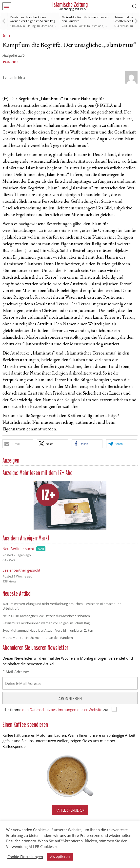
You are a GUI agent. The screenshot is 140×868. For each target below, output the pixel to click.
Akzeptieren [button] (60, 857)
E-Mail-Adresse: (16, 672)
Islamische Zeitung (70, 5)
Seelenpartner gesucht (21, 570)
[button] (18, 444)
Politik (82, 26)
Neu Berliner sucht (18, 549)
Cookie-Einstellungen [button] (25, 857)
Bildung (31, 26)
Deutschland (45, 26)
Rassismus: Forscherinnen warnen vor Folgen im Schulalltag (33, 19)
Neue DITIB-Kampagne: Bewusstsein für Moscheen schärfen (46, 616)
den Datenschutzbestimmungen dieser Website (62, 710)
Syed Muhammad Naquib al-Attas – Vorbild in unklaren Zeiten (48, 630)
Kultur (6, 36)
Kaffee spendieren (70, 810)
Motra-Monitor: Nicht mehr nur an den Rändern (85, 19)
